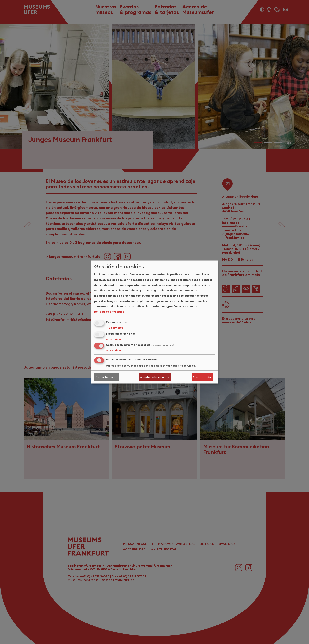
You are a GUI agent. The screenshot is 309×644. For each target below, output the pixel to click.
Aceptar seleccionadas (155, 377)
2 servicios (115, 327)
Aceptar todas (202, 377)
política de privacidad (109, 311)
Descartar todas (107, 377)
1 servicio (114, 339)
